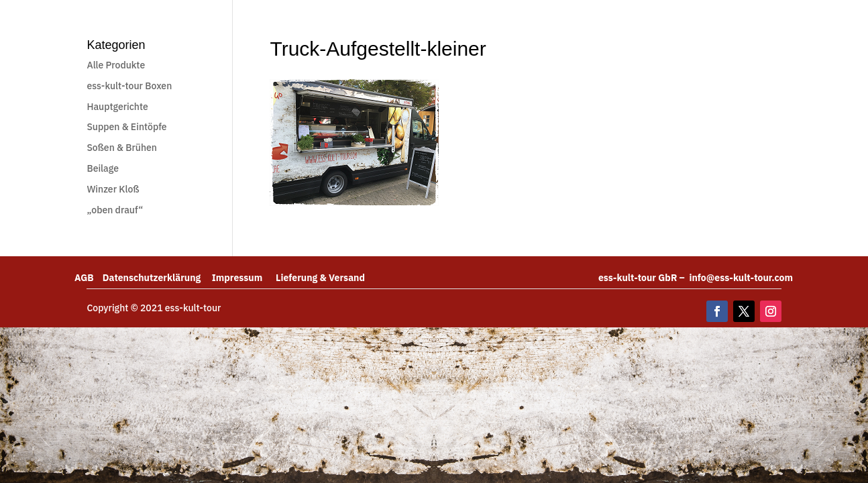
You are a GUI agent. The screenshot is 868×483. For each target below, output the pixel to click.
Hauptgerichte (117, 107)
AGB (89, 278)
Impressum (244, 278)
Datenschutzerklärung (157, 278)
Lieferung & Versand (320, 278)
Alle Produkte (116, 65)
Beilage (103, 168)
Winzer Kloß (113, 189)
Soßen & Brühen (122, 148)
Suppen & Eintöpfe (126, 127)
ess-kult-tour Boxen (129, 86)
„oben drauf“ (115, 210)
